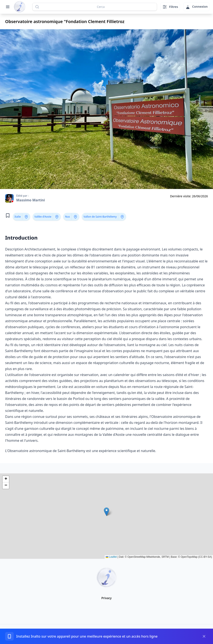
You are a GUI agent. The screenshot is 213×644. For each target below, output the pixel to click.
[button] (106, 512)
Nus (67, 217)
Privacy (107, 598)
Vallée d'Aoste (43, 217)
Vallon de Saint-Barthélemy (100, 217)
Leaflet (111, 557)
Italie (18, 217)
